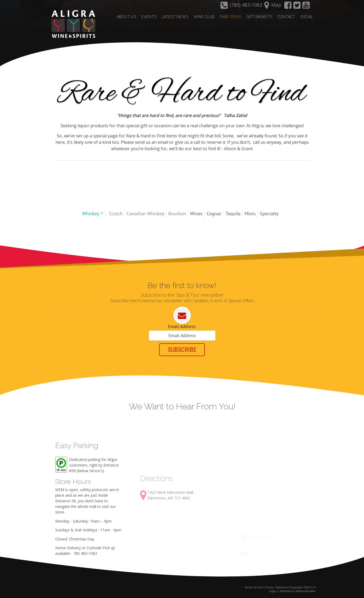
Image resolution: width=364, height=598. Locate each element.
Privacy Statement (277, 587)
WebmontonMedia (307, 591)
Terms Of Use (253, 587)
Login (272, 591)
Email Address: (182, 326)
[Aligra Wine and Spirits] (72, 24)
